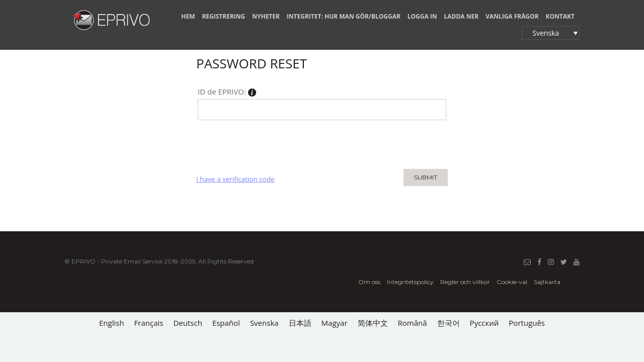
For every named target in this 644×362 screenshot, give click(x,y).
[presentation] (273, 144)
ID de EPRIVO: (227, 93)
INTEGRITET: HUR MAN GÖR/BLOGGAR (344, 16)
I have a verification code (235, 179)
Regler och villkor (465, 282)
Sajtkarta (547, 282)
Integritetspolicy (410, 282)
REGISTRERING (223, 16)
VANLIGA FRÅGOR (512, 16)
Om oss (369, 282)
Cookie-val (512, 282)
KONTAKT (560, 16)
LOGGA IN (422, 16)
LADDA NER (462, 16)
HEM (188, 16)
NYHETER (266, 16)
